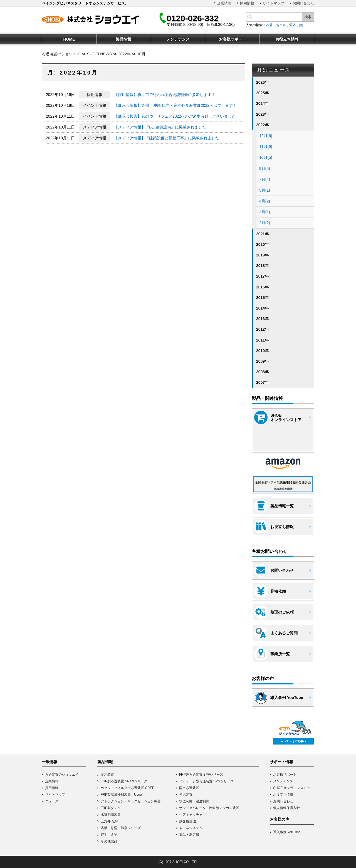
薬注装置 (107, 775)
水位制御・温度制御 (194, 801)
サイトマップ (273, 3)
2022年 (124, 54)
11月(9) (266, 147)
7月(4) (265, 179)
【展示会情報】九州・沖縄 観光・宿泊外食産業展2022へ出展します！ (175, 105)
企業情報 (224, 3)
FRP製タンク (111, 808)
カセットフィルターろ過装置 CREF (127, 788)
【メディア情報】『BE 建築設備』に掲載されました (160, 127)
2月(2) (265, 223)
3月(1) (265, 212)
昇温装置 (186, 795)
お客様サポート (285, 775)
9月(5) (265, 169)
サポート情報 (281, 762)
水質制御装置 (111, 815)
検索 (308, 17)
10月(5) (266, 157)
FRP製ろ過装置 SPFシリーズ (201, 775)
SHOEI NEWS (99, 54)
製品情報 (105, 762)
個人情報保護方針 (286, 808)
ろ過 (269, 25)
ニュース (52, 801)
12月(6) (266, 136)
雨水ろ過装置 (189, 788)
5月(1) (265, 190)
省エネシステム (191, 828)
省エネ (281, 25)
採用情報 (247, 3)
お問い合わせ (303, 3)
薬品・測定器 (189, 835)
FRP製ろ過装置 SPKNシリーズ (124, 781)
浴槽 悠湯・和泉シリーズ (121, 828)
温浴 (293, 25)
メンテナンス (283, 781)
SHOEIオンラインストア (292, 788)
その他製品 (109, 841)
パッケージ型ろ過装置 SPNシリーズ (206, 781)
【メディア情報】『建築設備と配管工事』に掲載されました (167, 138)
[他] (302, 25)
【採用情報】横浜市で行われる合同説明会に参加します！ (165, 95)
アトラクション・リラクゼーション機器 (131, 801)
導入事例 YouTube (287, 832)
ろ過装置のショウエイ (61, 54)
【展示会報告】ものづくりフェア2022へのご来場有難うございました (175, 116)
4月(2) (265, 201)
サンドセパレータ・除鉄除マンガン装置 (209, 808)
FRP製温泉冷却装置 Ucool (122, 795)
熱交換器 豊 (188, 821)
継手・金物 (109, 835)
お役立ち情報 (283, 795)
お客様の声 (280, 819)
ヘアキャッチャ (191, 815)
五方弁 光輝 (109, 821)
